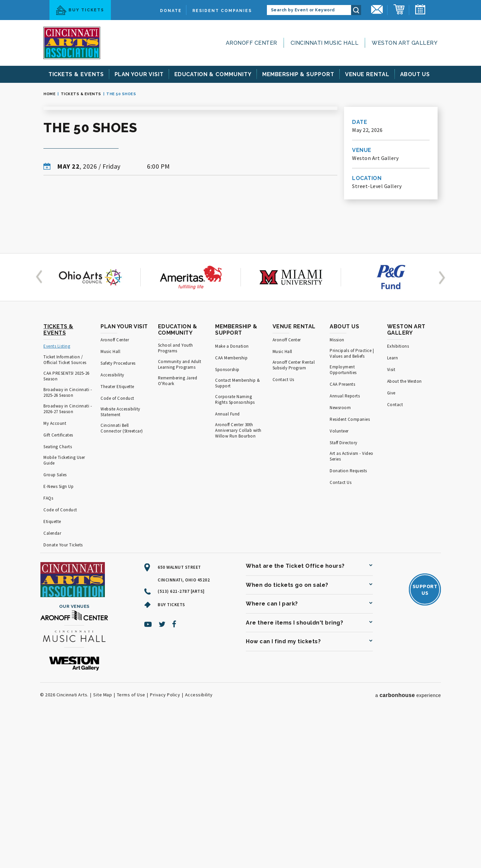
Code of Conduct (60, 658)
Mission (337, 488)
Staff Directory (344, 591)
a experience (408, 844)
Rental (367, 74)
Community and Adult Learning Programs (180, 513)
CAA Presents (342, 533)
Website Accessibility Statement (120, 560)
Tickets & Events (81, 94)
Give (391, 542)
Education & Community (178, 478)
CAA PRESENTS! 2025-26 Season (66, 525)
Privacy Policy (165, 843)
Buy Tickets (80, 10)
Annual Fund (227, 563)
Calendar (52, 682)
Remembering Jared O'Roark (178, 529)
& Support (298, 74)
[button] (40, 426)
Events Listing (57, 495)
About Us (344, 475)
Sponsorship (227, 518)
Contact (395, 553)
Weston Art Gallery (405, 43)
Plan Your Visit (124, 475)
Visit (391, 518)
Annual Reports (345, 545)
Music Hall (110, 500)
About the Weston (405, 530)
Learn (393, 506)
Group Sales (55, 623)
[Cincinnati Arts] (72, 43)
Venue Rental (294, 475)
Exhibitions (398, 495)
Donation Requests (348, 619)
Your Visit (139, 74)
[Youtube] (148, 773)
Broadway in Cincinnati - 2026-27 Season (68, 557)
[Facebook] (174, 773)
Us (415, 74)
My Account (55, 572)
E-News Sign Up (58, 635)
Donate (171, 11)
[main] (240, 242)
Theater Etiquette (117, 535)
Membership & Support (236, 478)
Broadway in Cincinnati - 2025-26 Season (68, 541)
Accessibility (112, 524)
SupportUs (425, 738)
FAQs (48, 647)
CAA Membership (231, 506)
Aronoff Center (252, 43)
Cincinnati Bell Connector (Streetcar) (122, 577)
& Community (213, 74)
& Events (76, 74)
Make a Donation (232, 495)
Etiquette (52, 670)
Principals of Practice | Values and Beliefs (352, 502)
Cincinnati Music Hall (325, 43)
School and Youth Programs (176, 497)
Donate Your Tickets (63, 693)
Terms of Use (131, 843)
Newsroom (340, 556)
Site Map (103, 843)
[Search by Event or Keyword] (309, 10)
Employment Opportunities (343, 518)
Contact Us (283, 528)
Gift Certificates (58, 584)
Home (49, 94)
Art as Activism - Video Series (352, 605)
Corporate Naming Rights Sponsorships (235, 548)
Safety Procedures (118, 512)
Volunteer (339, 580)
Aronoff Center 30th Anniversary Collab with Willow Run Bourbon (238, 579)
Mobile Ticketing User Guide (64, 609)
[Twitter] (162, 773)
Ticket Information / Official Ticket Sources (65, 508)
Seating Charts (58, 595)
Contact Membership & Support (237, 532)
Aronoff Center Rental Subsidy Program (294, 514)
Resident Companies (222, 11)
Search (356, 10)
